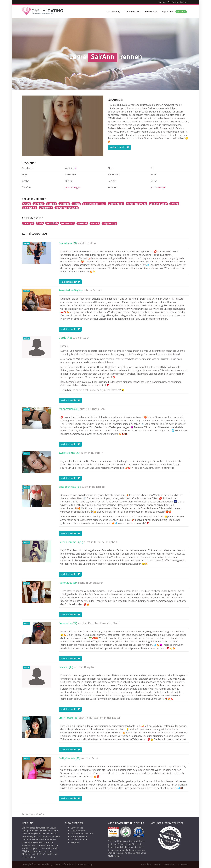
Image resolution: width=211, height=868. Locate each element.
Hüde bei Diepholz (106, 542)
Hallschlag (98, 487)
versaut (95, 223)
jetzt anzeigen (73, 187)
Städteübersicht (132, 12)
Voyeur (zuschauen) (67, 208)
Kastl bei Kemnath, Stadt (104, 623)
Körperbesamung (136, 204)
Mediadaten (146, 864)
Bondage (39, 204)
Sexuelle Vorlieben (79, 836)
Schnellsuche (151, 12)
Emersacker (96, 583)
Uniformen (46, 208)
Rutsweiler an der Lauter (105, 718)
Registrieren (174, 12)
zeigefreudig (109, 223)
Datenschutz (170, 864)
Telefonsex (173, 2)
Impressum (183, 864)
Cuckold (52, 204)
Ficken (76, 204)
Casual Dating (113, 12)
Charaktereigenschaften (82, 834)
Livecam (162, 2)
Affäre (27, 204)
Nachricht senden (119, 147)
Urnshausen (97, 409)
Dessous (64, 204)
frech (40, 223)
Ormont (98, 291)
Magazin (184, 2)
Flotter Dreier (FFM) (94, 204)
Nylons (174, 204)
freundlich (52, 223)
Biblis (95, 758)
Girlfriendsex (116, 204)
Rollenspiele (30, 208)
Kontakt (158, 864)
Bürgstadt (90, 667)
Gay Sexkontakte (79, 839)
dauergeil (28, 223)
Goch (86, 338)
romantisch (68, 223)
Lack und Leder (158, 204)
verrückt (82, 223)
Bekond (93, 243)
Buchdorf (97, 453)
